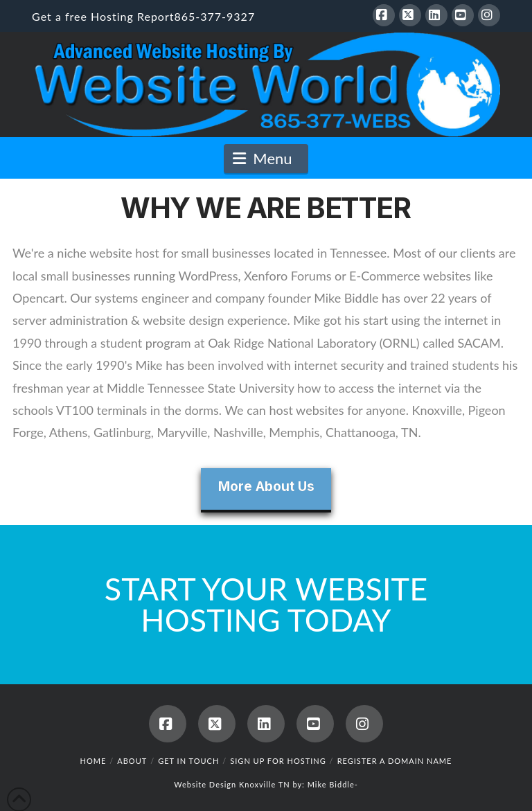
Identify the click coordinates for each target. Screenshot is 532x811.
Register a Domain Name (395, 761)
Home (94, 761)
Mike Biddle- (333, 784)
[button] (266, 159)
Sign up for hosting (278, 761)
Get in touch (188, 761)
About (132, 761)
